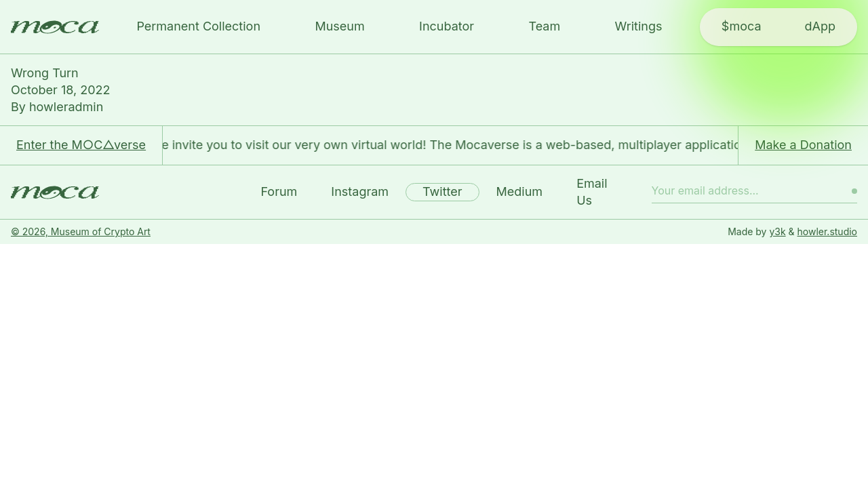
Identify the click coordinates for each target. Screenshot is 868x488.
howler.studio (827, 231)
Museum (339, 26)
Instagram (360, 191)
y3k (777, 231)
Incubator (447, 26)
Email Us (592, 192)
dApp (820, 26)
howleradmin (66, 107)
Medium (520, 191)
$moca (742, 26)
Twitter (442, 191)
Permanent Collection (198, 26)
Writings (639, 26)
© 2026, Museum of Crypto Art (81, 231)
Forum (279, 191)
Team (544, 26)
